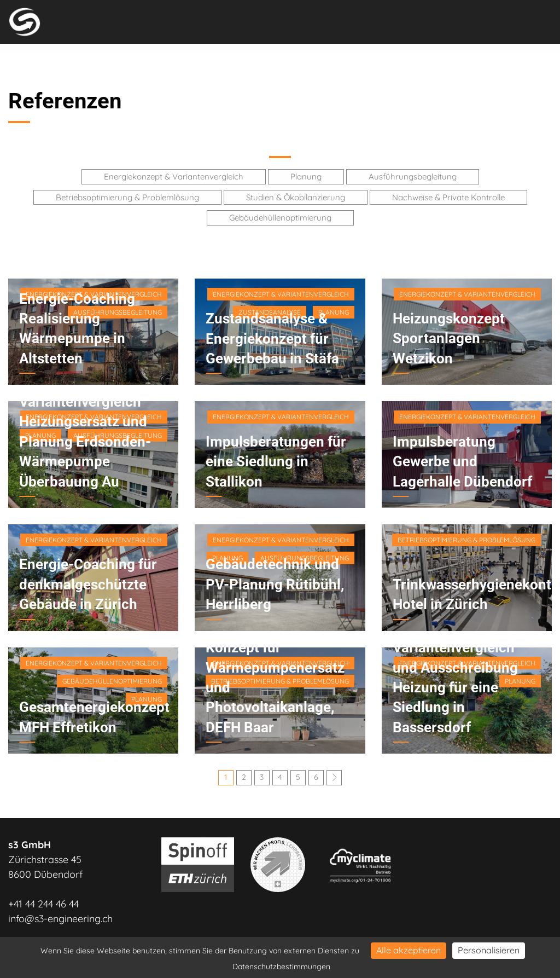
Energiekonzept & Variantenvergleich (174, 176)
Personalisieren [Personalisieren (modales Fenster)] (489, 950)
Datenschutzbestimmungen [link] (281, 967)
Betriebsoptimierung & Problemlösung (127, 197)
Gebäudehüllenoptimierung (280, 218)
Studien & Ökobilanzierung (296, 197)
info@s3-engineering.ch (60, 919)
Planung (306, 176)
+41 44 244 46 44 (43, 904)
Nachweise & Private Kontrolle (448, 197)
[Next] (334, 778)
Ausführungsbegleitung (413, 176)
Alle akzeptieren (409, 950)
